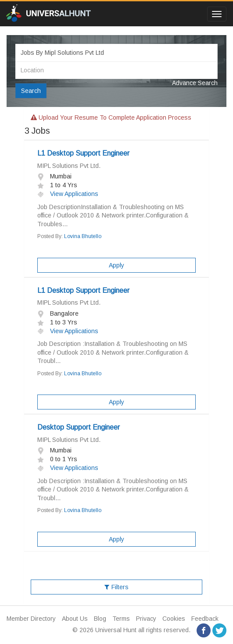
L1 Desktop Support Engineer (83, 153)
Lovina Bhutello (83, 236)
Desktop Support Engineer (79, 427)
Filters (117, 587)
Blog (100, 619)
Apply (117, 265)
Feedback (205, 619)
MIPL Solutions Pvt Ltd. (69, 166)
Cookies (174, 619)
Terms (121, 619)
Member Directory (31, 619)
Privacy (146, 619)
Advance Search (195, 83)
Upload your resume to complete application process (111, 117)
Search (31, 91)
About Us (75, 619)
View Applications (68, 194)
